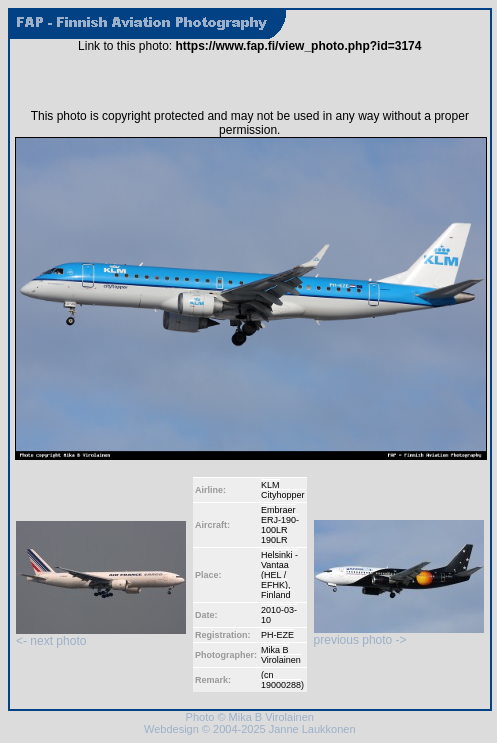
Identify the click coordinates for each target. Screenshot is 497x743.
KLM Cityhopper (283, 490)
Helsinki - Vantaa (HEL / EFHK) (279, 570)
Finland (276, 595)
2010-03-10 (279, 615)
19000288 (281, 685)
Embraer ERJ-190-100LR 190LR (280, 525)
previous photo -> (399, 634)
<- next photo (101, 635)
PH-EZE (277, 635)
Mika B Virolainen (281, 655)
